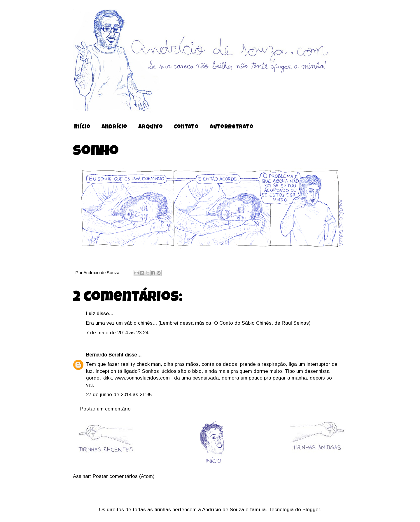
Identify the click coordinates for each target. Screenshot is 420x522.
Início (82, 127)
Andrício (114, 127)
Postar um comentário (105, 409)
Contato (186, 127)
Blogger (311, 510)
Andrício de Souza (102, 273)
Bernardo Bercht (105, 355)
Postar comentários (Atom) (124, 476)
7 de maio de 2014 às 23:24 (117, 333)
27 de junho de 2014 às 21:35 (119, 395)
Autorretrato (232, 127)
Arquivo (150, 127)
